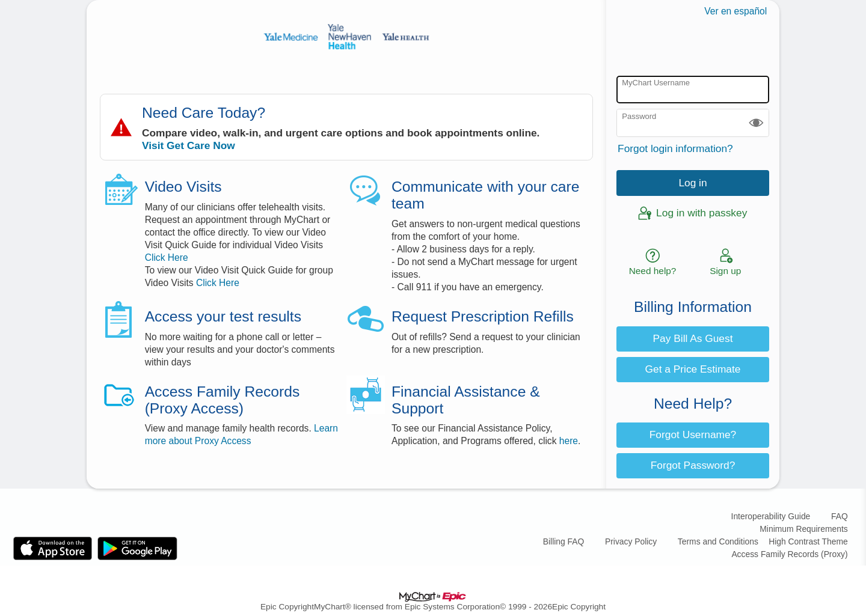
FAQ (840, 516)
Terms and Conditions (718, 541)
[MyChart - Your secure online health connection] (346, 37)
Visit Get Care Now (189, 145)
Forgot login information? (675, 148)
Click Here (167, 258)
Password (639, 116)
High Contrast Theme (808, 541)
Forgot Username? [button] (693, 435)
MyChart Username (656, 83)
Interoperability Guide (771, 516)
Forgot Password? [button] (693, 465)
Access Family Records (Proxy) (789, 554)
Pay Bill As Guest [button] (693, 338)
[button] (756, 123)
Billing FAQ (564, 541)
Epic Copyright (287, 607)
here (569, 441)
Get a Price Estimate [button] (693, 369)
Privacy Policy (631, 541)
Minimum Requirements (803, 529)
